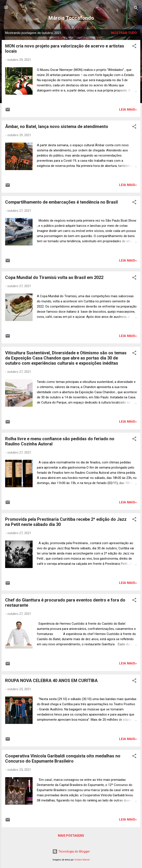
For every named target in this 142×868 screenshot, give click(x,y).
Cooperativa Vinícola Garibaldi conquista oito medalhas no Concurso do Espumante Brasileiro (63, 758)
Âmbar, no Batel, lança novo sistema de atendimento (57, 126)
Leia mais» (128, 110)
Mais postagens (71, 836)
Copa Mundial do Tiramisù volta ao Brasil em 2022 (54, 277)
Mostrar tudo (124, 33)
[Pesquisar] (136, 9)
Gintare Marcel (82, 860)
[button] (134, 47)
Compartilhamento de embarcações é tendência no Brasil (61, 202)
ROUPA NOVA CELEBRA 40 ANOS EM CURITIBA (51, 681)
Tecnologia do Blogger (71, 851)
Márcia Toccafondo (71, 18)
